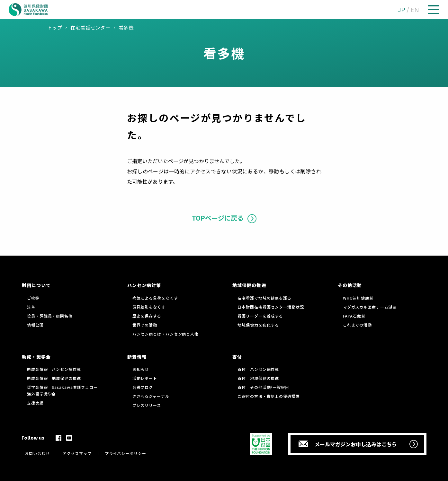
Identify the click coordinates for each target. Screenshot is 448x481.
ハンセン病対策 (144, 285)
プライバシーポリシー (125, 453)
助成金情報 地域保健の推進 (54, 378)
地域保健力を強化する (258, 325)
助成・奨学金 (36, 357)
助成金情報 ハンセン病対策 (54, 369)
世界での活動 (145, 325)
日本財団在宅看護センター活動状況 (271, 307)
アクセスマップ (77, 453)
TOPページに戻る (218, 218)
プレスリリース (147, 405)
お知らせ (141, 369)
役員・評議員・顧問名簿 (50, 316)
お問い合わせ (37, 453)
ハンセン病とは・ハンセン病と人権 (166, 334)
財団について (36, 285)
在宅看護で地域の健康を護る (264, 298)
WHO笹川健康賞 (358, 298)
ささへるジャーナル (151, 396)
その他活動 (350, 285)
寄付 (237, 357)
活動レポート (145, 378)
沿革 (31, 307)
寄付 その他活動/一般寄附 (263, 387)
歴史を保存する (147, 316)
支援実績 (35, 403)
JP (401, 9)
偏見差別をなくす (149, 307)
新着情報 (137, 357)
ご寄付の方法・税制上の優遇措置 (269, 396)
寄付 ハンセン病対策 (258, 369)
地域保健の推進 (249, 285)
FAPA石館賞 (354, 316)
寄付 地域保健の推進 (258, 378)
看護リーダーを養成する (260, 316)
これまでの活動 (357, 325)
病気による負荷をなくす (155, 298)
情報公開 (35, 325)
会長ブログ (143, 387)
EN (415, 9)
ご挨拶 (33, 298)
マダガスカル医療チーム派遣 (370, 307)
